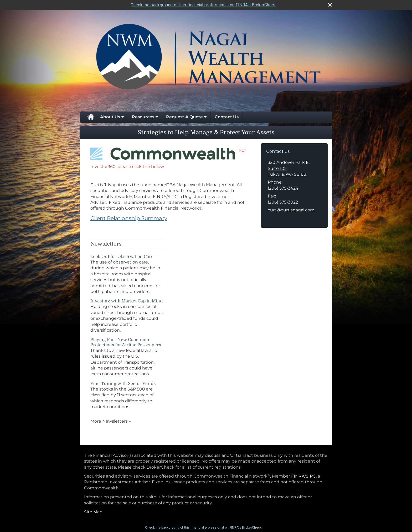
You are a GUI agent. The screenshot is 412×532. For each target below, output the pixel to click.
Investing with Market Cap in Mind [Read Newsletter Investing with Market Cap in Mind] (127, 301)
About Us (110, 117)
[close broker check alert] (330, 5)
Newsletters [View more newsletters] (106, 244)
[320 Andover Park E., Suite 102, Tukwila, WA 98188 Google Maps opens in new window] (294, 168)
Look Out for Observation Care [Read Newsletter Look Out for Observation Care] (122, 257)
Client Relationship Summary (129, 218)
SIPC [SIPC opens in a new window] (311, 476)
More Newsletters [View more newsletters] (111, 421)
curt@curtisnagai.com (291, 210)
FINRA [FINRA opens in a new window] (298, 476)
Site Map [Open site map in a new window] (93, 512)
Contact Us (227, 117)
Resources (143, 117)
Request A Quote (184, 117)
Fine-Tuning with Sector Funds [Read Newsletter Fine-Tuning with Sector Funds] (123, 384)
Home (91, 117)
